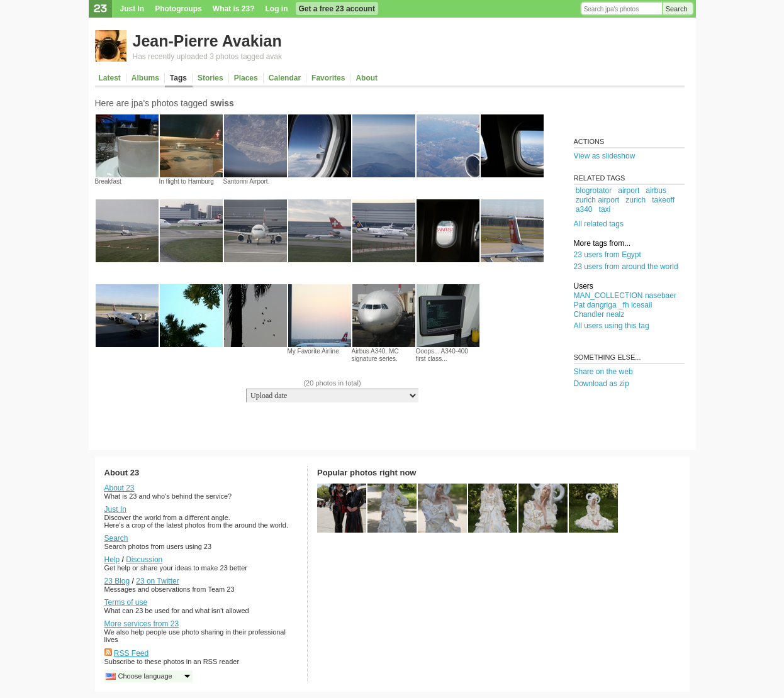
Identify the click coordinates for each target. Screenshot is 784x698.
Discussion (144, 560)
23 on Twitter (157, 581)
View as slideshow (605, 156)
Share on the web (603, 372)
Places (246, 78)
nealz (616, 314)
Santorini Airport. (247, 181)
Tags (178, 78)
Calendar (285, 78)
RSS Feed (131, 653)
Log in (277, 9)
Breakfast (108, 181)
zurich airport (597, 200)
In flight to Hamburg (187, 181)
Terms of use (126, 602)
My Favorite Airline (313, 351)
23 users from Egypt (608, 255)
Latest (110, 78)
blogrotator (594, 191)
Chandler (589, 314)
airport (629, 191)
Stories (210, 78)
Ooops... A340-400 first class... (442, 355)
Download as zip (602, 384)
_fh (624, 305)
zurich (636, 200)
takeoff (663, 200)
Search (677, 9)
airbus (656, 191)
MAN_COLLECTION (608, 296)
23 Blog (117, 581)
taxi (605, 209)
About (367, 78)
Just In (132, 9)
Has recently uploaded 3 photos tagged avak (208, 57)
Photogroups (178, 9)
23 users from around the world (626, 267)
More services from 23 (142, 624)
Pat (580, 305)
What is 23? (234, 9)
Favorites (328, 78)
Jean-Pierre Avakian (207, 41)
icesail (641, 305)
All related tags (599, 224)
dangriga (602, 305)
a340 (584, 209)
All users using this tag (612, 326)
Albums (145, 78)
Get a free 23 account (337, 9)
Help (112, 560)
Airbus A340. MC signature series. (375, 355)
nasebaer (661, 296)
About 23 (120, 488)
